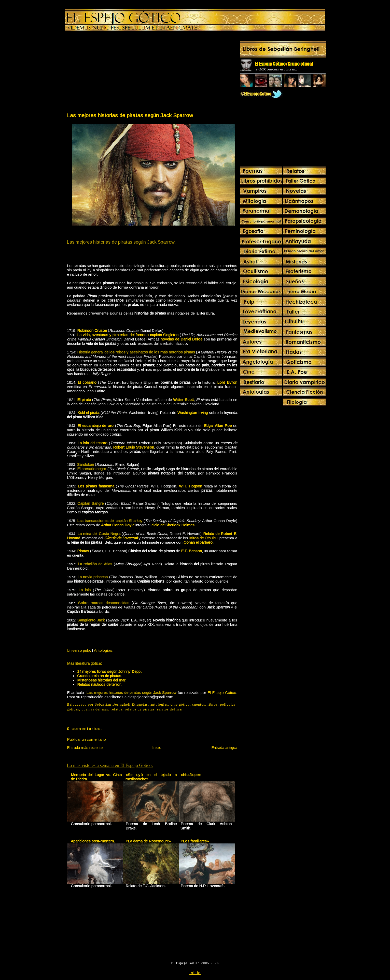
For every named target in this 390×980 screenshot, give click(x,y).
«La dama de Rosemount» (148, 841)
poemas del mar (95, 709)
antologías (159, 704)
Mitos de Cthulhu (203, 538)
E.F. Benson (191, 551)
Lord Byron (227, 382)
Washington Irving (193, 413)
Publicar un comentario (86, 739)
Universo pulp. (79, 650)
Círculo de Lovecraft (121, 538)
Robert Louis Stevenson (134, 447)
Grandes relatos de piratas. (100, 676)
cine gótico (180, 704)
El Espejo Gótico (222, 693)
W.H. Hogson (191, 486)
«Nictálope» (191, 775)
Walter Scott (183, 400)
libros (213, 704)
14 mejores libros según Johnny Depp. (109, 671)
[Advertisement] (109, 73)
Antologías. (104, 650)
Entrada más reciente (85, 747)
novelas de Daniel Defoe (182, 339)
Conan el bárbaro (198, 542)
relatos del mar (170, 709)
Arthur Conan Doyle (118, 525)
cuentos (199, 704)
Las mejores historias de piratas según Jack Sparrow (130, 115)
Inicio (157, 747)
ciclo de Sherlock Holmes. (173, 525)
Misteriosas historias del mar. (102, 680)
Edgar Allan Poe (218, 426)
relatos (117, 709)
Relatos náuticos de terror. (99, 684)
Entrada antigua (224, 747)
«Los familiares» (195, 841)
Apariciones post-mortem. (93, 841)
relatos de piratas (140, 709)
